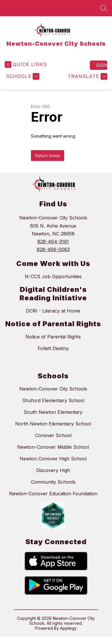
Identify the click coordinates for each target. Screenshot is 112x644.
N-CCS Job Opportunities (53, 276)
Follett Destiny (53, 348)
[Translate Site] (87, 76)
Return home (48, 156)
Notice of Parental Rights (53, 337)
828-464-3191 (53, 242)
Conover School (53, 435)
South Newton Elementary (53, 412)
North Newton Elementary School (53, 424)
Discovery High (53, 470)
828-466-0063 (53, 249)
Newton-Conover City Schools (53, 389)
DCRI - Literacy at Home (53, 311)
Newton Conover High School (53, 459)
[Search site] (104, 8)
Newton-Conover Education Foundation (53, 494)
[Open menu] (26, 64)
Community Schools (53, 482)
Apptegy (68, 628)
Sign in (102, 65)
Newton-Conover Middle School (53, 447)
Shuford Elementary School (53, 400)
